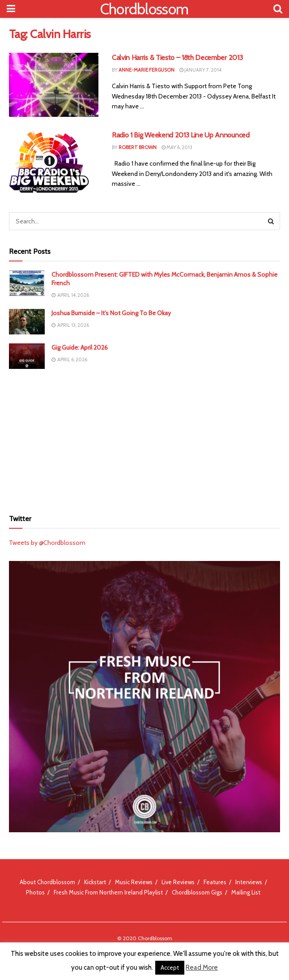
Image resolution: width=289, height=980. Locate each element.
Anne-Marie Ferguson (147, 70)
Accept (170, 967)
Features (215, 882)
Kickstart (95, 882)
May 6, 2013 (177, 147)
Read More (202, 967)
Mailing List (246, 892)
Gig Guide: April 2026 (80, 347)
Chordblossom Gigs (197, 892)
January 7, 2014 (200, 70)
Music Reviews (134, 882)
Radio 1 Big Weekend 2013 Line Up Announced (181, 135)
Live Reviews (178, 882)
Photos (35, 892)
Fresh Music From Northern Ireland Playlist (108, 892)
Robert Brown (138, 147)
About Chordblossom (47, 882)
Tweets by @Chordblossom (47, 543)
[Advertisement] (144, 438)
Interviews (249, 882)
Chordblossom (144, 9)
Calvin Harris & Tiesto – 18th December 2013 (177, 58)
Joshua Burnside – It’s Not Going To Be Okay (111, 313)
